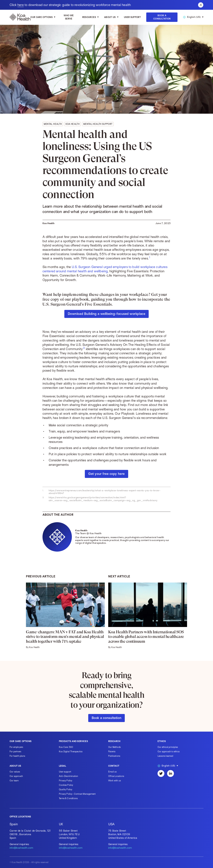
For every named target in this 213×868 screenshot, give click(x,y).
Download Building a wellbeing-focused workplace (106, 314)
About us (110, 17)
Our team (14, 781)
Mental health (53, 124)
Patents (112, 752)
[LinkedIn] (171, 773)
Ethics (162, 741)
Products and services (73, 741)
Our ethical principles (168, 747)
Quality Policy (66, 789)
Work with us (115, 781)
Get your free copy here (106, 474)
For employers (16, 747)
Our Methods (114, 747)
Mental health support (98, 124)
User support (65, 772)
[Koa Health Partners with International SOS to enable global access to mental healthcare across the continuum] (148, 616)
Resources (89, 17)
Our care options (41, 17)
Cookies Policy (66, 785)
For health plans (17, 756)
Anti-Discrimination (68, 776)
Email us (112, 772)
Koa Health (73, 124)
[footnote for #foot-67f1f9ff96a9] (150, 257)
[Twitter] (161, 773)
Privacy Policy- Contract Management (77, 794)
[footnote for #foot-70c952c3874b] (84, 348)
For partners (15, 752)
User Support (132, 17)
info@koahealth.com (21, 848)
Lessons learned (165, 756)
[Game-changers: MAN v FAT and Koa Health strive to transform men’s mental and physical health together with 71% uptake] (65, 616)
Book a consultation (106, 718)
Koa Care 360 (66, 747)
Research (114, 741)
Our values (15, 772)
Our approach (16, 776)
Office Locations (116, 776)
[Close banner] (201, 5)
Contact (114, 766)
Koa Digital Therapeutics (71, 752)
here (21, 5)
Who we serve (69, 17)
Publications (114, 756)
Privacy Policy (66, 781)
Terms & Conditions (68, 798)
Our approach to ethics (169, 752)
